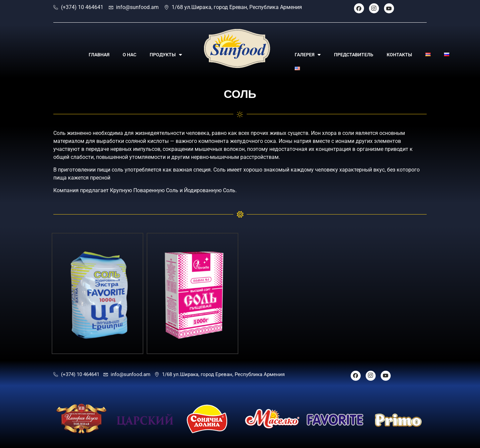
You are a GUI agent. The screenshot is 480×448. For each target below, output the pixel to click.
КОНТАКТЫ (399, 55)
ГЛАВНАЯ (99, 55)
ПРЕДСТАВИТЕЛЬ (354, 55)
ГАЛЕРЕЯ (308, 55)
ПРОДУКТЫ (166, 55)
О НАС (129, 55)
